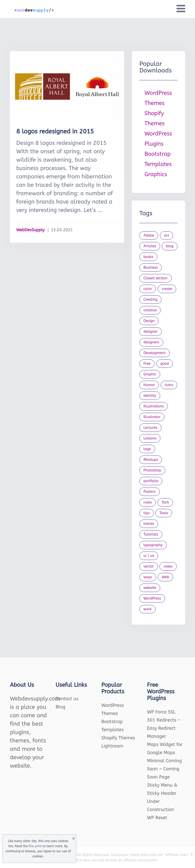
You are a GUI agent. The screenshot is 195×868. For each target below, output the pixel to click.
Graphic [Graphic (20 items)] (150, 374)
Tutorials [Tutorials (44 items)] (151, 534)
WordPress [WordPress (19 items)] (152, 598)
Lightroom (112, 746)
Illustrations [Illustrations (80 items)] (154, 406)
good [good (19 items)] (165, 364)
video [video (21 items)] (168, 566)
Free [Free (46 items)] (147, 364)
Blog (61, 707)
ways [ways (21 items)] (148, 577)
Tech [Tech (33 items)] (165, 502)
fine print (35, 846)
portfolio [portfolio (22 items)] (151, 481)
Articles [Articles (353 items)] (150, 246)
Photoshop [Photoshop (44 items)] (152, 470)
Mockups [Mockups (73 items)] (151, 460)
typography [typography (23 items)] (153, 545)
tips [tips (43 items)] (147, 513)
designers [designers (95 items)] (151, 342)
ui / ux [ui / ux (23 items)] (149, 556)
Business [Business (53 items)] (151, 268)
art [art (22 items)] (167, 235)
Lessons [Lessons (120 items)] (150, 438)
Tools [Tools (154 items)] (164, 513)
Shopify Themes (118, 738)
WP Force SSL (161, 712)
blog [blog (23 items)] (170, 246)
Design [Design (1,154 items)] (149, 321)
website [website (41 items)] (150, 588)
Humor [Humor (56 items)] (149, 385)
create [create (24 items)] (167, 289)
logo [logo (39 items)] (147, 449)
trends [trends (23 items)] (149, 524)
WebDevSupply (30, 230)
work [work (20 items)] (148, 609)
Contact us (67, 699)
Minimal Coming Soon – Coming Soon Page (164, 769)
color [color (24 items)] (148, 289)
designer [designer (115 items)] (151, 332)
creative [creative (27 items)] (150, 310)
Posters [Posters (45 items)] (150, 492)
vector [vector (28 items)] (149, 566)
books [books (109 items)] (148, 257)
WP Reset (157, 818)
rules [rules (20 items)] (148, 502)
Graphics (156, 174)
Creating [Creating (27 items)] (150, 300)
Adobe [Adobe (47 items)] (149, 235)
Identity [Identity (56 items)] (150, 396)
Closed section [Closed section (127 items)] (156, 278)
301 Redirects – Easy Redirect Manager (164, 728)
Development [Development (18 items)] (155, 353)
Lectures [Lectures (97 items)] (150, 428)
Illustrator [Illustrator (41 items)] (152, 417)
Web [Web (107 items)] (165, 577)
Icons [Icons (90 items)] (169, 385)
